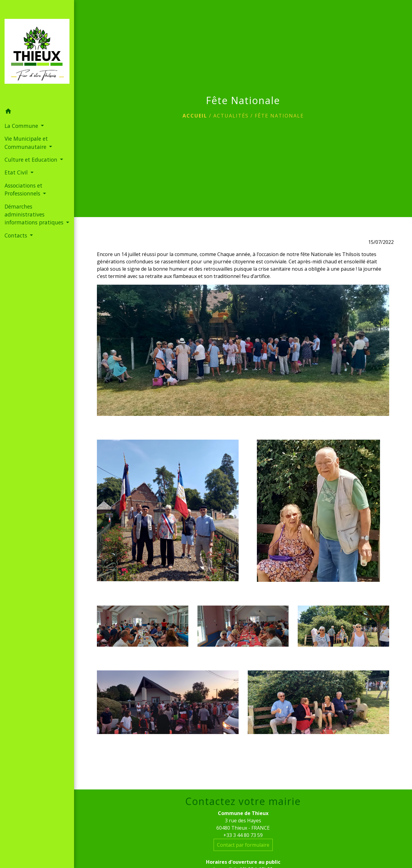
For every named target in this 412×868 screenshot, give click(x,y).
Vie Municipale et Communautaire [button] (26, 142)
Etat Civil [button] (17, 172)
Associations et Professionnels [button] (23, 189)
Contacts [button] (17, 235)
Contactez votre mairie (243, 801)
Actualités (231, 116)
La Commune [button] (22, 126)
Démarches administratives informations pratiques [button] (35, 214)
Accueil (195, 116)
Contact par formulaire (243, 845)
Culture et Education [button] (32, 160)
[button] (37, 112)
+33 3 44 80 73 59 (243, 835)
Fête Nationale (279, 116)
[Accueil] (37, 53)
